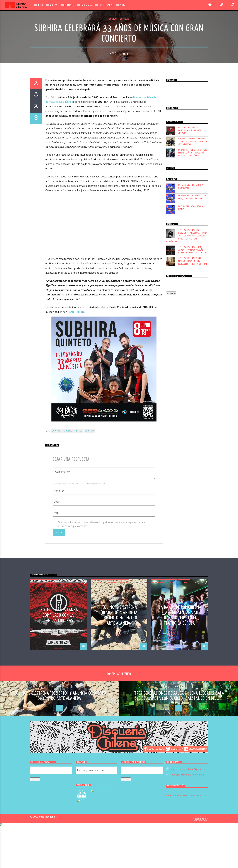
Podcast (123, 5)
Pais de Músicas (106, 5)
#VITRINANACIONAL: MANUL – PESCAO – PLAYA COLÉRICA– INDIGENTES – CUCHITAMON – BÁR (193, 490)
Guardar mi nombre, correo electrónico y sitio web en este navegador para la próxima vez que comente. (102, 752)
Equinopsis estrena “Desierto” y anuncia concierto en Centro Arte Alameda (193, 371)
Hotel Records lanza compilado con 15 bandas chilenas (190, 360)
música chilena (73, 660)
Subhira (89, 660)
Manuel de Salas (143, 327)
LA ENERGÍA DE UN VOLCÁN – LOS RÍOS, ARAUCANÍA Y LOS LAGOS (192, 426)
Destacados (38, 812)
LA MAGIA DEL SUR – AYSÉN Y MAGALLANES (191, 416)
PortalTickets (76, 541)
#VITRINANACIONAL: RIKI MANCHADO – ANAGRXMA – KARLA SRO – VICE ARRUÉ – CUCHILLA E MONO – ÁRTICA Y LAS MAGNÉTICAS (187, 465)
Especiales (69, 5)
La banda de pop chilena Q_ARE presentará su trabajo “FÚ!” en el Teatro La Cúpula (193, 382)
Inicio (40, 5)
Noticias (53, 5)
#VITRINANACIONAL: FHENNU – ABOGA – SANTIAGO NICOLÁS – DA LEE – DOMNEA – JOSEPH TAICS (193, 479)
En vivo (113, 124)
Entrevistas (86, 5)
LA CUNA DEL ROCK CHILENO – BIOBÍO (191, 437)
